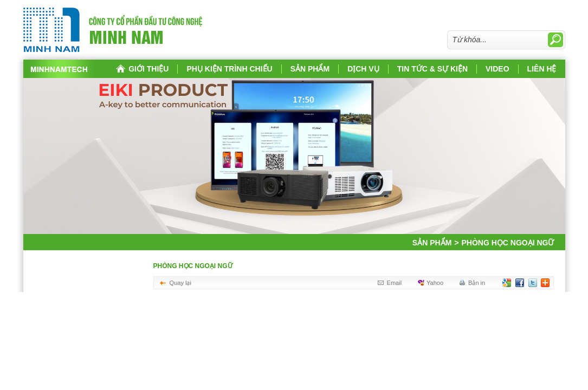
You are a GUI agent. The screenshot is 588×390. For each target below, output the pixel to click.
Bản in (477, 283)
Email (395, 283)
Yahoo (435, 283)
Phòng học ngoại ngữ (504, 243)
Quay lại (180, 283)
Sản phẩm (432, 243)
